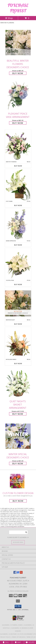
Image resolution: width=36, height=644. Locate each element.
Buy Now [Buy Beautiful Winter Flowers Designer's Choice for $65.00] (18, 73)
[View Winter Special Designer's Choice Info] (18, 436)
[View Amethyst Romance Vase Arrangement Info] (18, 145)
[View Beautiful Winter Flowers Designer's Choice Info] (18, 43)
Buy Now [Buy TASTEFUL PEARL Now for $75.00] (18, 284)
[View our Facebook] (15, 573)
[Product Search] (18, 532)
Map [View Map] (18, 642)
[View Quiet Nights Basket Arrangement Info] (18, 383)
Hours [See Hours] (30, 642)
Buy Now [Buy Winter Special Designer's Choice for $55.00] (18, 463)
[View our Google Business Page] (18, 573)
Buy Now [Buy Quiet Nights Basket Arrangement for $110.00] (18, 414)
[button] (18, 606)
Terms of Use (31, 637)
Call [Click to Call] (6, 642)
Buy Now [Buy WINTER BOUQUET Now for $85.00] (18, 324)
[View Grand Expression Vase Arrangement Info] (18, 224)
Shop (9, 18)
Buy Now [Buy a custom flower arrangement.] (18, 501)
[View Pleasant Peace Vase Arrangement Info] (18, 96)
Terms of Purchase (19, 637)
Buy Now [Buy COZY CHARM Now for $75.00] (18, 205)
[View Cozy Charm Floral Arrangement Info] (18, 185)
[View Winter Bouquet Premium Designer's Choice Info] (18, 303)
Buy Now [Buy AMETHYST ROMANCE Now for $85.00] (18, 166)
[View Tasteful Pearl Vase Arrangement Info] (18, 264)
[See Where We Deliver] (18, 542)
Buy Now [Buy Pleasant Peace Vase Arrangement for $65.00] (18, 123)
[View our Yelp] (21, 573)
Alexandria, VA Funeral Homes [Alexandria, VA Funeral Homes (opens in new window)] (12, 625)
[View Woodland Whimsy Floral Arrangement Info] (18, 343)
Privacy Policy (5, 637)
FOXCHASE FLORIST (18, 8)
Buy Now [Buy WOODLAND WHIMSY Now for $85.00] (18, 364)
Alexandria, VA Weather (8, 634)
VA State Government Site (27, 634)
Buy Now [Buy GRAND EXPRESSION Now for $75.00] (18, 245)
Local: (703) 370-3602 (18, 587)
